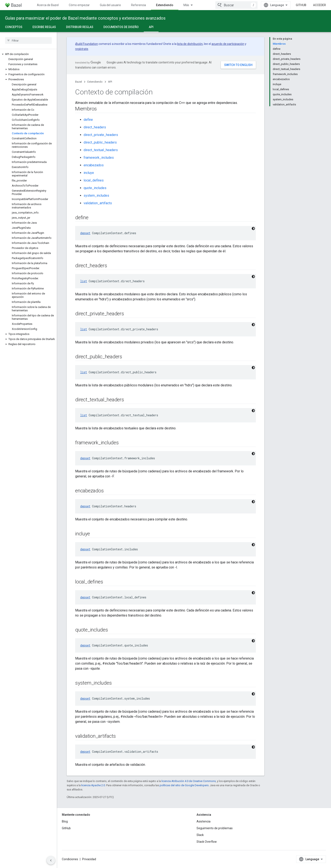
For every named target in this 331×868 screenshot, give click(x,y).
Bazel (79, 82)
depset (85, 233)
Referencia (138, 5)
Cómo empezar (79, 5)
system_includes (96, 196)
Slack (200, 835)
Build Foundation (87, 44)
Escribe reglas (44, 27)
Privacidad (89, 859)
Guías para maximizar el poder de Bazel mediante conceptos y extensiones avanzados (85, 18)
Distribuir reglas (80, 27)
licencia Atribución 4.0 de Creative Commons (189, 781)
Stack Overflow (207, 842)
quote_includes (95, 188)
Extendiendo (95, 82)
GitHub (301, 5)
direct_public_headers (100, 142)
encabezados (94, 165)
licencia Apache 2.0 (93, 785)
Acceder (319, 5)
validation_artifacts (98, 203)
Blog (65, 821)
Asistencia (203, 821)
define (88, 120)
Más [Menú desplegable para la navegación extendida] (186, 5)
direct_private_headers (101, 135)
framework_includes (99, 158)
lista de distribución (190, 44)
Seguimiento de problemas (215, 828)
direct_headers (95, 127)
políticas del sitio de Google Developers (184, 785)
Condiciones (70, 859)
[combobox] (236, 5)
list (84, 281)
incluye (89, 173)
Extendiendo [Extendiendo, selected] (165, 5)
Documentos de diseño (121, 27)
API (110, 82)
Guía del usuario (110, 5)
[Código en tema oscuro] (253, 228)
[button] (28, 54)
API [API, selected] (151, 27)
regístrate (82, 49)
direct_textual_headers (101, 150)
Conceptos (14, 27)
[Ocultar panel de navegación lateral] (51, 860)
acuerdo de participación (228, 44)
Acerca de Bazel (48, 5)
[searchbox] (28, 40)
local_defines (94, 180)
